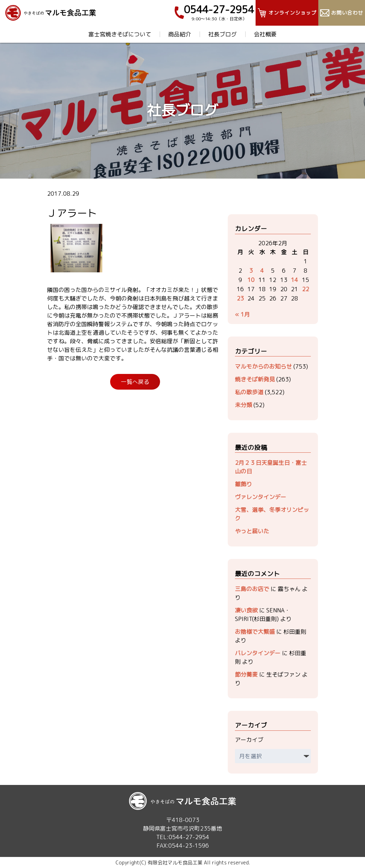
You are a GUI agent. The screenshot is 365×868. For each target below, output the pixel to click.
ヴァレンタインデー (261, 497)
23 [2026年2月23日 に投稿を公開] (240, 298)
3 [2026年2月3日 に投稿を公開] (251, 271)
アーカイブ (249, 740)
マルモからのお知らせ (263, 366)
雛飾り (243, 484)
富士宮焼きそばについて (120, 34)
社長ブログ (222, 34)
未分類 (243, 405)
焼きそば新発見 (255, 379)
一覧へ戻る (135, 382)
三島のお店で (252, 589)
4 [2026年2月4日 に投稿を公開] (262, 271)
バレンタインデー (258, 653)
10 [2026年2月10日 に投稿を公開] (251, 280)
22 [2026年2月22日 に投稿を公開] (305, 289)
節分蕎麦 (246, 674)
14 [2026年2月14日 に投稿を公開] (294, 280)
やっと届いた (252, 531)
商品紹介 (180, 34)
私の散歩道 (249, 392)
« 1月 (242, 314)
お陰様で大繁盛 (255, 632)
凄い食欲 (246, 610)
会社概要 (265, 34)
